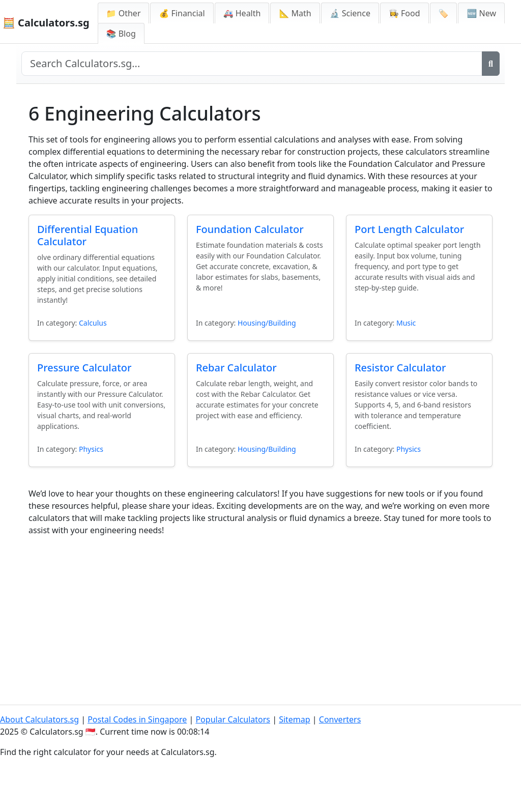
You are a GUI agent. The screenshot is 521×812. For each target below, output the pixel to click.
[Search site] (252, 64)
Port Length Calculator (409, 229)
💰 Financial (182, 13)
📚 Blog (121, 34)
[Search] (491, 64)
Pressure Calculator (84, 368)
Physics (91, 449)
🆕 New (481, 13)
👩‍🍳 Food (404, 13)
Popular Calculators (233, 719)
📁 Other (124, 13)
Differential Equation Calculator (88, 235)
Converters (340, 719)
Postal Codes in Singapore (137, 719)
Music (406, 323)
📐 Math (295, 13)
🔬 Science (350, 13)
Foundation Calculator (250, 229)
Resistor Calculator (400, 368)
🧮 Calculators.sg (46, 23)
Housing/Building (267, 323)
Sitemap (295, 719)
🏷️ (444, 13)
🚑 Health (242, 13)
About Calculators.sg (39, 719)
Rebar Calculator (236, 368)
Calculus (93, 323)
